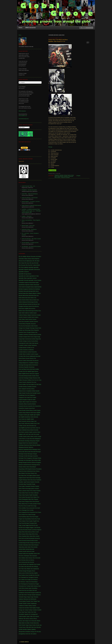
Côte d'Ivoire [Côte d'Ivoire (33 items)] (26, 356)
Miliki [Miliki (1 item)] (39, 460)
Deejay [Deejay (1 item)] (20, 363)
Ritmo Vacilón (57, 177)
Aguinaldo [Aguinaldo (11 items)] (36, 267)
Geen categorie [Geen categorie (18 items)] (22, 389)
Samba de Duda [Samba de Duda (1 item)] (30, 551)
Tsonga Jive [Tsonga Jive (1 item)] (22, 610)
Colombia (61, 175)
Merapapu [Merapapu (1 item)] (35, 449)
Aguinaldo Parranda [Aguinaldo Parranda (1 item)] (23, 280)
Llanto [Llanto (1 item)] (28, 436)
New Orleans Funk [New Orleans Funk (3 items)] (23, 473)
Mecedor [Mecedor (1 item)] (26, 447)
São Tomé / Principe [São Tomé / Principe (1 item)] (27, 595)
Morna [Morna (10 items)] (38, 465)
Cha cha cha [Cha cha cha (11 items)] (22, 326)
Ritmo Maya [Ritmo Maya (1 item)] (29, 534)
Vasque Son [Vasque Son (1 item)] (28, 621)
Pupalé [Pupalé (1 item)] (35, 521)
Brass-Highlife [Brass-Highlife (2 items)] (25, 309)
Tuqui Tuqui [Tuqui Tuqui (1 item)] (24, 612)
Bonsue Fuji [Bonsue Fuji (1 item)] (36, 304)
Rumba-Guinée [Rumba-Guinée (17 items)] (34, 541)
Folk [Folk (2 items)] (39, 378)
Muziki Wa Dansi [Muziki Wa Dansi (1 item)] (23, 471)
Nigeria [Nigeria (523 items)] (31, 475)
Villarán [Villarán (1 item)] (38, 621)
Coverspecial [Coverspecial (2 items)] (22, 343)
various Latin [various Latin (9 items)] (22, 621)
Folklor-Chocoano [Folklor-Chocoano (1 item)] (23, 380)
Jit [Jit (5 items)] (37, 423)
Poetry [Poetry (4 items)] (31, 504)
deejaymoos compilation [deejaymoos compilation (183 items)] (28, 363)
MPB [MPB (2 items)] (26, 469)
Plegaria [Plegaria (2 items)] (27, 502)
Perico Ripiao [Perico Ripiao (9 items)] (33, 497)
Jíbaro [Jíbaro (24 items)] (20, 430)
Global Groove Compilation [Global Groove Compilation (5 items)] (25, 391)
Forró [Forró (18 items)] (33, 380)
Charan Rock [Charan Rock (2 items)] (38, 328)
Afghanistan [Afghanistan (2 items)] (29, 261)
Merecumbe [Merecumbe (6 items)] (22, 452)
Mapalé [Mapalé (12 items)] (38, 441)
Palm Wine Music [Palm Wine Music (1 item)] (32, 480)
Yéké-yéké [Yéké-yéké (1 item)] (28, 627)
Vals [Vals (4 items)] (24, 619)
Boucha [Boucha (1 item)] (37, 306)
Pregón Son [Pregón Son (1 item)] (22, 519)
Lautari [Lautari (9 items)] (38, 434)
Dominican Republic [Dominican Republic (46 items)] (24, 367)
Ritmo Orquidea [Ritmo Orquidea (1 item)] (22, 536)
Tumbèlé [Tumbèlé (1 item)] (39, 610)
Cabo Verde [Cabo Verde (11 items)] (22, 313)
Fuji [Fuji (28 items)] (27, 384)
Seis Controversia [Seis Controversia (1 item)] (23, 562)
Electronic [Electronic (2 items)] (32, 374)
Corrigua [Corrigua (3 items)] (25, 341)
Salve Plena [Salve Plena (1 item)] (31, 547)
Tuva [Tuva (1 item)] (32, 612)
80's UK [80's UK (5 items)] (21, 256)
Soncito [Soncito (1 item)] (36, 577)
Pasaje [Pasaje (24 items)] (33, 484)
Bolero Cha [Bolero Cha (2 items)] (33, 298)
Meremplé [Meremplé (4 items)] (33, 452)
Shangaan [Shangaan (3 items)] (29, 571)
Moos (20, 35)
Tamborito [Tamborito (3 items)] (21, 597)
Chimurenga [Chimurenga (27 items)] (27, 330)
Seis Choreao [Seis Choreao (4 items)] (29, 558)
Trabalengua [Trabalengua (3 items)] (34, 603)
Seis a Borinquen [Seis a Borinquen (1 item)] (25, 556)
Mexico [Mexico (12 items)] (36, 460)
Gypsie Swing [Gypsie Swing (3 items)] (22, 413)
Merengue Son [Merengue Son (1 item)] (22, 460)
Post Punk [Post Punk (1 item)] (32, 517)
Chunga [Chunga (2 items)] (29, 332)
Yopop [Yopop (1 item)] (30, 625)
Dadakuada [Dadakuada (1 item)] (32, 356)
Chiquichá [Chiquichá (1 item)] (36, 330)
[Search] (86, 28)
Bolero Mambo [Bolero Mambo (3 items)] (22, 300)
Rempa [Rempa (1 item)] (38, 528)
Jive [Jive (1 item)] (39, 423)
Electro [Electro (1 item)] (28, 374)
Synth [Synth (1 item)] (20, 595)
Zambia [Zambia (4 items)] (20, 629)
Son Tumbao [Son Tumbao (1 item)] (27, 586)
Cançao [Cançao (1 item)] (34, 319)
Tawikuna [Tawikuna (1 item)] (21, 599)
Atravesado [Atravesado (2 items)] (36, 285)
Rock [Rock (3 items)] (20, 538)
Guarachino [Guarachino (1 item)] (21, 408)
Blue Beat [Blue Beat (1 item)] (29, 296)
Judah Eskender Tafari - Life (28, 186)
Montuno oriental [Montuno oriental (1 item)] (23, 465)
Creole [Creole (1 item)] (27, 343)
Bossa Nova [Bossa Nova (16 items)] (32, 306)
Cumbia (65, 175)
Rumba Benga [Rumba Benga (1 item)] (22, 543)
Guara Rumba (60, 176)
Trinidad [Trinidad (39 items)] (26, 606)
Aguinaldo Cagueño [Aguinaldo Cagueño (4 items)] (23, 269)
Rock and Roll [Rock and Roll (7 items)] (25, 538)
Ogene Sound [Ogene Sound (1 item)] (36, 475)
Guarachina (71, 176)
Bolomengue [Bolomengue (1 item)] (31, 302)
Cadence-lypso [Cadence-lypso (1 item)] (33, 313)
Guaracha (66, 176)
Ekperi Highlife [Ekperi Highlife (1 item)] (22, 374)
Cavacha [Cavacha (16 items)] (36, 322)
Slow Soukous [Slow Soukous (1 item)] (22, 575)
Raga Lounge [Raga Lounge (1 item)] (22, 525)
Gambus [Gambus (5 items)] (25, 387)
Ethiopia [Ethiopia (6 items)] (26, 376)
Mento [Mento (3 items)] (31, 449)
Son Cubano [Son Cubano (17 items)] (22, 580)
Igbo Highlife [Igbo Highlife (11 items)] (37, 415)
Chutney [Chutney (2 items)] (33, 332)
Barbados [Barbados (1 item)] (21, 291)
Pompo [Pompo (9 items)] (39, 504)
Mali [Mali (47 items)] (20, 441)
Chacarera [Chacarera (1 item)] (33, 324)
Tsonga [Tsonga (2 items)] (38, 608)
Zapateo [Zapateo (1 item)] (29, 629)
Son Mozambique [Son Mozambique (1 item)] (33, 582)
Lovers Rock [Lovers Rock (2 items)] (22, 439)
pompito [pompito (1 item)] (35, 504)
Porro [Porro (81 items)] (22, 506)
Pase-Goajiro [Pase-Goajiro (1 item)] (22, 486)
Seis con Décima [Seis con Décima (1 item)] (30, 560)
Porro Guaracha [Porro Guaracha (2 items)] (31, 512)
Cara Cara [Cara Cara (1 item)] (21, 322)
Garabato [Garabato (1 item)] (29, 387)
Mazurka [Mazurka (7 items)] (34, 445)
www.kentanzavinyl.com (24, 119)
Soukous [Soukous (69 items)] (36, 586)
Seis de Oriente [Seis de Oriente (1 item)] (22, 564)
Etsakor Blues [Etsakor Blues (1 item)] (36, 376)
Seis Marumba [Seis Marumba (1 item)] (28, 567)
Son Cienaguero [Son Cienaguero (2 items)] (30, 577)
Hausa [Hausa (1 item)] (35, 413)
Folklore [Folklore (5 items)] (29, 380)
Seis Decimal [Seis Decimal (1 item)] (31, 562)
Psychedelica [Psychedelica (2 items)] (28, 519)
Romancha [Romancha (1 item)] (37, 538)
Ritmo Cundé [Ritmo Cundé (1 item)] (35, 532)
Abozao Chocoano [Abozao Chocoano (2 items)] (31, 256)
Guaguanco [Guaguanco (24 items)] (32, 395)
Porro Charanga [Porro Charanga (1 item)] (23, 510)
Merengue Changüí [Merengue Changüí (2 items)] (32, 454)
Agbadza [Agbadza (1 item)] (26, 267)
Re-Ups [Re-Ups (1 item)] (36, 525)
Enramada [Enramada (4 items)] (21, 376)
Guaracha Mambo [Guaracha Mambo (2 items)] (31, 404)
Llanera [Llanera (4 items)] (25, 436)
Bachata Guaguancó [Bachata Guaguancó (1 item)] (24, 289)
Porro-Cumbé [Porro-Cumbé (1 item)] (27, 506)
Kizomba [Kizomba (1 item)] (36, 430)
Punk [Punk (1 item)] (39, 519)
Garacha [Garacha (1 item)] (34, 387)
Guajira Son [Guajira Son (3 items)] (29, 402)
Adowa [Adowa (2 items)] (29, 259)
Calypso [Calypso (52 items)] (29, 315)
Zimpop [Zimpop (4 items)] (32, 632)
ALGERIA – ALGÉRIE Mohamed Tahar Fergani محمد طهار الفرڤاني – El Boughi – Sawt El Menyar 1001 (32, 211)
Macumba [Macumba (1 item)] (32, 439)
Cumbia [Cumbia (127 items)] (25, 345)
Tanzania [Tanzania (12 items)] (36, 597)
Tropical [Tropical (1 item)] (34, 606)
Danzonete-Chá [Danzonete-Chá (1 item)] (31, 361)
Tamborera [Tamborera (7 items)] (38, 595)
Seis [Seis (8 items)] (20, 556)
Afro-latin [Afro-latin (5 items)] (36, 263)
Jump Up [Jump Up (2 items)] (38, 428)
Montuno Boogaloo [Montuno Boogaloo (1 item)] (36, 462)
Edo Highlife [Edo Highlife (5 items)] (28, 371)
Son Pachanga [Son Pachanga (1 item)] (22, 584)
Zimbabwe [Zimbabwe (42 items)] (28, 632)
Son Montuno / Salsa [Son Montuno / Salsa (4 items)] (24, 582)
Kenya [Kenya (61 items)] (28, 430)
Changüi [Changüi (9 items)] (27, 328)
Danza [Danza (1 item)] (20, 358)
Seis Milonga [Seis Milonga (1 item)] (35, 567)
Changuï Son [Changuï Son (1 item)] (22, 328)
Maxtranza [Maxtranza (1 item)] (27, 445)
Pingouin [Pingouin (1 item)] (36, 499)
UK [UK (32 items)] (29, 614)
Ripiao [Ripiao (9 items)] (20, 532)
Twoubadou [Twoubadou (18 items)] (21, 614)
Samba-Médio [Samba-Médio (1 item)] (22, 549)
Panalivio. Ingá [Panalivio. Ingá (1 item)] (22, 482)
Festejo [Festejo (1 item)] (31, 378)
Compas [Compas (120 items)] (21, 337)
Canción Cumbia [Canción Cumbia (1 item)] (27, 317)
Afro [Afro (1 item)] (33, 261)
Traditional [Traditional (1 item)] (21, 606)
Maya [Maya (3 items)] (31, 445)
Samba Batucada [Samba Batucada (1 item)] (30, 549)
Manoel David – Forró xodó (28, 226)
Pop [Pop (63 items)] (20, 506)
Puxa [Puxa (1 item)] (38, 521)
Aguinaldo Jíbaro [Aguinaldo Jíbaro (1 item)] (23, 278)
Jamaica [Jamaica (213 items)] (29, 421)
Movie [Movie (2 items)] (28, 467)
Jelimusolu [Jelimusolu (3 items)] (27, 423)
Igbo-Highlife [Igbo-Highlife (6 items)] (30, 415)
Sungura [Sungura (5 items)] (33, 593)
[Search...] (30, 82)
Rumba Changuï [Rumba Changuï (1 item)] (30, 543)
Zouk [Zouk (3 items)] (27, 634)
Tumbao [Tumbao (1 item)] (30, 610)
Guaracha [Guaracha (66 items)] (34, 402)
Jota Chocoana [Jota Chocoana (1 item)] (30, 426)
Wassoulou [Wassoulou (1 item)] (36, 623)
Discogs (50, 147)
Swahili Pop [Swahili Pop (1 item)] (38, 593)
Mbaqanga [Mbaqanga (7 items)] (21, 447)
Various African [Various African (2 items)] (33, 619)
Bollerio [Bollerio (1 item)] (20, 302)
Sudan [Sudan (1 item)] (30, 590)
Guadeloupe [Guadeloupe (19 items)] (22, 395)
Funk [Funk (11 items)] (29, 384)
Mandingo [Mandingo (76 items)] (27, 441)
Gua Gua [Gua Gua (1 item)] (27, 395)
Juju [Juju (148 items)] (35, 426)
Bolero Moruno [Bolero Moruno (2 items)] (30, 300)
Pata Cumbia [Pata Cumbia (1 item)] (22, 497)
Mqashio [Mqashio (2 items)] (30, 469)
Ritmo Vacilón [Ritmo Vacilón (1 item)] (36, 536)
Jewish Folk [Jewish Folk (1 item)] (33, 423)
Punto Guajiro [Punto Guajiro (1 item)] (29, 521)
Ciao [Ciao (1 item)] (36, 332)
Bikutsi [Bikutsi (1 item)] (24, 296)
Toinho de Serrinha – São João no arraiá (31, 239)
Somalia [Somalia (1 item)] (31, 575)
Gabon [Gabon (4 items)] (33, 384)
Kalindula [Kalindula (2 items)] (24, 430)
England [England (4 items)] (37, 374)
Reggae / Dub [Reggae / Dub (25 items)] (33, 528)
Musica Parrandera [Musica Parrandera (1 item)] (37, 469)
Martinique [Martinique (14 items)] (21, 445)
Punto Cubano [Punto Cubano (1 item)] (22, 521)
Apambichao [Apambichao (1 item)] (22, 285)
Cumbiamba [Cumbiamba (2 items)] (31, 350)
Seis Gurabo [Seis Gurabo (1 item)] (37, 564)
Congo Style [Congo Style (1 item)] (22, 339)
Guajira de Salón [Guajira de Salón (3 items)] (31, 400)
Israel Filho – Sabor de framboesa (30, 194)
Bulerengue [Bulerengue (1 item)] (31, 311)
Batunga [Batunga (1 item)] (31, 291)
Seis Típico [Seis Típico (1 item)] (21, 569)
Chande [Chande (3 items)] (36, 326)
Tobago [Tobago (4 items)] (35, 601)
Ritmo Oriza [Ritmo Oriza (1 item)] (35, 534)
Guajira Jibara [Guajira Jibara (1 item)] (22, 402)
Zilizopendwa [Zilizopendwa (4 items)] (22, 632)
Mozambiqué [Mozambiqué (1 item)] (33, 467)
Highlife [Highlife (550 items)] (38, 413)
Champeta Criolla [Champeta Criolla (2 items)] (29, 326)
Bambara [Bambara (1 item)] (38, 289)
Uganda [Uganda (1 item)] (26, 614)
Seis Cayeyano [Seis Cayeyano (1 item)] (33, 556)
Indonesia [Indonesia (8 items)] (36, 417)
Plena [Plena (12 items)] (31, 502)
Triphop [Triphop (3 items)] (30, 606)
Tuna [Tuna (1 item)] (20, 612)
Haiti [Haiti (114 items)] (32, 413)
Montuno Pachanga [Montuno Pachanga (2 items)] (32, 465)
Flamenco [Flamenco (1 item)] (35, 378)
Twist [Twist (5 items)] (35, 612)
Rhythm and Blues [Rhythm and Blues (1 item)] (33, 530)
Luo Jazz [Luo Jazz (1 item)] (27, 439)
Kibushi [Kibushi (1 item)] (32, 430)
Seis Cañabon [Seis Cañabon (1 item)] (22, 558)
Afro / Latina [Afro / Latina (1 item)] (33, 265)
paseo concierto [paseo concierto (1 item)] (35, 488)
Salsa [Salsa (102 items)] (30, 545)
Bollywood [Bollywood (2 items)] (25, 302)
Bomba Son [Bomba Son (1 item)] (30, 304)
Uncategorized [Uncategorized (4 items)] (34, 614)
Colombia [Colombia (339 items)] (26, 335)
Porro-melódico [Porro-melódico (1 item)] (22, 508)
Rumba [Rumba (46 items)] (28, 541)
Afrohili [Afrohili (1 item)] (38, 265)
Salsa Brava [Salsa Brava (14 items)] (22, 547)
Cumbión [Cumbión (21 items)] (28, 354)
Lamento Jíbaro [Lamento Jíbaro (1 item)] (36, 432)
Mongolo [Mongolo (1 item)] (25, 462)
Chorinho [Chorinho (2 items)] (21, 332)
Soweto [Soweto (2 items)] (27, 588)
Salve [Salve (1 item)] (26, 547)
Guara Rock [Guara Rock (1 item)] (32, 408)
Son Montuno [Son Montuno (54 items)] (34, 580)
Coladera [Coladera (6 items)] (21, 335)
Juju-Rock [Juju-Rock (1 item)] (27, 428)
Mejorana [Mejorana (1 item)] (31, 447)
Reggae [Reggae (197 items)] (27, 528)
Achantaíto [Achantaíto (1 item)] (21, 259)
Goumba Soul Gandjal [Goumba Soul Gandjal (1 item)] (31, 393)
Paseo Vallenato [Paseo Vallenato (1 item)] (35, 493)
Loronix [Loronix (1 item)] (35, 436)
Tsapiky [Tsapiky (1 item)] (34, 608)
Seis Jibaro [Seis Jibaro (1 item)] (21, 567)
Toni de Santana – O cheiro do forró (30, 243)
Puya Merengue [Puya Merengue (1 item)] (25, 523)
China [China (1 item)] (32, 330)
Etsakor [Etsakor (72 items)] (30, 376)
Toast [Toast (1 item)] (32, 601)
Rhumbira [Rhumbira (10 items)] (25, 530)
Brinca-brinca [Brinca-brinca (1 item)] (32, 309)
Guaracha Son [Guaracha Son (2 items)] (31, 406)
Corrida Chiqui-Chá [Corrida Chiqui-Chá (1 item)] (36, 339)
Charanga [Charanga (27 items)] (32, 328)
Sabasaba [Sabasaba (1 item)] (26, 545)
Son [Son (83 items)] (34, 575)
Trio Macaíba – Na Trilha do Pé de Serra (31, 246)
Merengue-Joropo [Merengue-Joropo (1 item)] (23, 454)
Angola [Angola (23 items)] (26, 283)
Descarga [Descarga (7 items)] (21, 365)
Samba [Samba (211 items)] (36, 547)
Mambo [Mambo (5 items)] (23, 441)
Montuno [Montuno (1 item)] (29, 462)
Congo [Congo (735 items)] (39, 337)
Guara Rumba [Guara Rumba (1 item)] (22, 410)
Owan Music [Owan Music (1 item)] (32, 478)
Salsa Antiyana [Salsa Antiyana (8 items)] (35, 545)
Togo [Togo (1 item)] (38, 601)
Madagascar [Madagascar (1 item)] (38, 439)
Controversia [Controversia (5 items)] (28, 339)
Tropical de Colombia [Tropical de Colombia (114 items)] (24, 608)
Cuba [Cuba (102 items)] (30, 343)
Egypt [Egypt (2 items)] (33, 371)
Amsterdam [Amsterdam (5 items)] (21, 283)
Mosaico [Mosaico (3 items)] (21, 467)
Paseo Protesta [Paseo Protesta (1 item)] (37, 491)
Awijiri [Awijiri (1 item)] (36, 287)
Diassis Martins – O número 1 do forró (31, 202)
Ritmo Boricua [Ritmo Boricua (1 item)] (29, 532)
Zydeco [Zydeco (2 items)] (35, 634)
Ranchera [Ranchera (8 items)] (31, 525)
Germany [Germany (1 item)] (29, 389)
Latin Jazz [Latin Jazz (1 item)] (28, 434)
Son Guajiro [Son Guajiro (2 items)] (28, 580)
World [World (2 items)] (20, 625)
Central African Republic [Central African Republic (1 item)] (24, 324)
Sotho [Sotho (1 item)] (32, 586)
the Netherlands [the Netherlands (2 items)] (32, 599)
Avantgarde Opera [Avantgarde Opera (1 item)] (29, 287)
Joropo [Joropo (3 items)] (25, 426)
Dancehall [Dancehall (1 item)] (38, 356)
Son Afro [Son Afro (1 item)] (37, 575)
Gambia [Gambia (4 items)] (21, 387)
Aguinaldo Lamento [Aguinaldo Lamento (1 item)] (32, 278)
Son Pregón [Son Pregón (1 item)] (36, 584)
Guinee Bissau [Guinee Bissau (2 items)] (29, 410)
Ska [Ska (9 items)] (30, 573)
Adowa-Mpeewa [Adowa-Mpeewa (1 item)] (35, 259)
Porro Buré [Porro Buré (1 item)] (37, 508)
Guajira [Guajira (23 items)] (34, 397)
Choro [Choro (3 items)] (25, 332)
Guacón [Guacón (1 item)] (39, 393)
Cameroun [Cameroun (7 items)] (34, 315)
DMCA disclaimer (22, 111)
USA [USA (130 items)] (34, 616)
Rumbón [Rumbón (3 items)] (21, 545)
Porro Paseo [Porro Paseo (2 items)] (38, 512)
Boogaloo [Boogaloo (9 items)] (21, 306)
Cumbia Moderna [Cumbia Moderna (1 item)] (23, 352)
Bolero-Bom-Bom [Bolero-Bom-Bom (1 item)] (26, 298)
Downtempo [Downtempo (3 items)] (32, 367)
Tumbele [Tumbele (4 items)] (35, 610)
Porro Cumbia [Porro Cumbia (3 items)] (30, 510)
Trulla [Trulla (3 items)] (31, 608)
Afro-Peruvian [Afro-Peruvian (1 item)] (22, 265)
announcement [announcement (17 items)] (32, 283)
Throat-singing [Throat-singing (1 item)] (22, 601)
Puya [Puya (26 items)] (20, 523)
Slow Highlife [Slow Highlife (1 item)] (34, 573)
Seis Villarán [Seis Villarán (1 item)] (27, 569)
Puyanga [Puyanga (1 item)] (32, 523)
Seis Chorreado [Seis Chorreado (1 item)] (36, 558)
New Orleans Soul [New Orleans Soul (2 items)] (32, 473)
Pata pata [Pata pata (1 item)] (28, 497)
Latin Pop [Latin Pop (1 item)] (33, 434)
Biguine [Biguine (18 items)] (31, 293)
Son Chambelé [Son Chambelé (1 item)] (22, 577)
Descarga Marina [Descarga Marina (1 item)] (28, 365)
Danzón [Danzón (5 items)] (37, 361)
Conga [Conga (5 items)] (35, 337)
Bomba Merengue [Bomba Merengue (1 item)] (23, 304)
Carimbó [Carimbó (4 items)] (31, 322)
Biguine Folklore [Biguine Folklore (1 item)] (37, 293)
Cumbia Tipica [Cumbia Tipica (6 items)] (22, 354)
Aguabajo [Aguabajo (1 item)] (31, 267)
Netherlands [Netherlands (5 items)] (30, 471)
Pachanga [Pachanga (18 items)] (38, 478)
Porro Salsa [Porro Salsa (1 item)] (28, 515)
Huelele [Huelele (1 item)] (25, 415)
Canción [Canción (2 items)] (21, 317)
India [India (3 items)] (32, 417)
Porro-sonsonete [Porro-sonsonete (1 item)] (30, 508)
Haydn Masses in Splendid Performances (31, 205)
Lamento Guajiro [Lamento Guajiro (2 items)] (28, 432)
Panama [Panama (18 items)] (28, 482)
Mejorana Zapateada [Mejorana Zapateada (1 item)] (24, 449)
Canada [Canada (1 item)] (39, 315)
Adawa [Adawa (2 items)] (26, 259)
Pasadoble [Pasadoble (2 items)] (29, 484)
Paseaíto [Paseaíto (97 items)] (33, 486)
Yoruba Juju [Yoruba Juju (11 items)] (39, 625)
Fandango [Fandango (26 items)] (26, 378)
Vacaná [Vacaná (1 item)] (37, 616)
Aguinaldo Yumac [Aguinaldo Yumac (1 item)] (33, 280)
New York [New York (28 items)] (26, 475)
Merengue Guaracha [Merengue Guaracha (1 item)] (33, 456)
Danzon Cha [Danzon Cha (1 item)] (33, 358)
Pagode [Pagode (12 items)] (21, 480)
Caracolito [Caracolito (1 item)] (26, 322)
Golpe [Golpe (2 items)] (20, 393)
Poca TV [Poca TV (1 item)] (27, 504)
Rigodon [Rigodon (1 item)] (39, 530)
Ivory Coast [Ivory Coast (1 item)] (21, 419)
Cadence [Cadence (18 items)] (27, 313)
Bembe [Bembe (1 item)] (20, 293)
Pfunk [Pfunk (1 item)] (20, 499)
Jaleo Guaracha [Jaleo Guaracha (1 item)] (23, 421)
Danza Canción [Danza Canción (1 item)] (26, 358)
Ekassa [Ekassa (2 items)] (36, 371)
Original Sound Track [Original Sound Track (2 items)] (24, 478)
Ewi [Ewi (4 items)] (23, 378)
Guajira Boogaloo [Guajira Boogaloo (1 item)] (23, 400)
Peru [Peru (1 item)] (38, 497)
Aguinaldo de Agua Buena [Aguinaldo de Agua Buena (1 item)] (25, 274)
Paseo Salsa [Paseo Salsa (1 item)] (22, 493)
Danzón (69, 175)
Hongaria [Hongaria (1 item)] (21, 415)
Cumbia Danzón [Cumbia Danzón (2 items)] (23, 348)
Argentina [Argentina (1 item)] (27, 285)
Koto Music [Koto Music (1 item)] (21, 432)
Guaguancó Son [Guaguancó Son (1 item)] (23, 397)
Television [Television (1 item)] (26, 599)
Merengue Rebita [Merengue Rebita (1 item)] (37, 458)
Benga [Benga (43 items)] (24, 293)
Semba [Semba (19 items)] (20, 571)
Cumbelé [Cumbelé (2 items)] (21, 345)
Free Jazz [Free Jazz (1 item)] (34, 382)
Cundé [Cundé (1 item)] (32, 354)
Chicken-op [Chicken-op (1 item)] (21, 330)
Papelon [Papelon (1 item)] (32, 482)
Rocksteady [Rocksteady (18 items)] (31, 538)
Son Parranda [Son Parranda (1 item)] (29, 584)
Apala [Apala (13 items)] (37, 283)
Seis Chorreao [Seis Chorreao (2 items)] (22, 560)
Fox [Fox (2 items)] (36, 380)
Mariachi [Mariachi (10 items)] (31, 443)
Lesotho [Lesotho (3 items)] (21, 436)
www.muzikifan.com (23, 116)
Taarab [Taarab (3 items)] (33, 595)
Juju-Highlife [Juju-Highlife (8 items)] (22, 428)
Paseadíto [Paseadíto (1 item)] (28, 486)
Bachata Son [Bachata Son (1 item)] (32, 289)
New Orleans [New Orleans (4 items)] (36, 471)
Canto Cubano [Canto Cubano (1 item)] (35, 317)
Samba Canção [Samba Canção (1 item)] (22, 551)
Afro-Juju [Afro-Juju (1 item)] (32, 263)
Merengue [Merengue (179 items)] (38, 452)
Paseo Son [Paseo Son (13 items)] (28, 493)
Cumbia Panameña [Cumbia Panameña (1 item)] (32, 352)
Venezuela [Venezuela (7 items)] (34, 621)
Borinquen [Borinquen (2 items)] (26, 306)
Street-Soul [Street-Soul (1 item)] (21, 590)
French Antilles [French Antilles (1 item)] (22, 384)
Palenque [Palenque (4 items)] (25, 480)
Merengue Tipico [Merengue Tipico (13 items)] (30, 460)
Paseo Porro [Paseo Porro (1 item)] (30, 491)
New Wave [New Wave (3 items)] (21, 475)
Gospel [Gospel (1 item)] (24, 393)
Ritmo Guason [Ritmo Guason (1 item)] (22, 534)
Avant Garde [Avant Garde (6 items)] (22, 287)
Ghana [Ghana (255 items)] (33, 389)
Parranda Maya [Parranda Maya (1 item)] (22, 484)
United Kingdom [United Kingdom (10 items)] (23, 616)
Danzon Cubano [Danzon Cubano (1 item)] (23, 361)
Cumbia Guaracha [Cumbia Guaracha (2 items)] (23, 350)
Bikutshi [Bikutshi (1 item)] (21, 296)
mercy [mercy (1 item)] (39, 449)
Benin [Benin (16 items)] (27, 293)
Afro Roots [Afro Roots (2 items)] (21, 267)
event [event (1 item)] (20, 378)
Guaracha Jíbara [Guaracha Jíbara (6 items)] (23, 404)
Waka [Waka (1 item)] (20, 623)
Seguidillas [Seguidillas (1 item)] (31, 554)
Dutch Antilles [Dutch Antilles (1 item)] (36, 369)
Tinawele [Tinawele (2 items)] (28, 601)
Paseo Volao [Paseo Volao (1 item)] (22, 495)
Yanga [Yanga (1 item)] (27, 625)
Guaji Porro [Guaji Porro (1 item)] (30, 397)
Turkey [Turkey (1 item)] (29, 612)
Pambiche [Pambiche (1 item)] (39, 480)
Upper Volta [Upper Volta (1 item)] (30, 616)
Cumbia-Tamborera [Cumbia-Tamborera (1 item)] (32, 345)
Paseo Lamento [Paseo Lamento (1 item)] (22, 491)
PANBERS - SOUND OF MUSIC (29, 190)
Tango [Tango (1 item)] (25, 597)
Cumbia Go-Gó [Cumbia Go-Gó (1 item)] (30, 348)
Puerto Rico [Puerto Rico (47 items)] (34, 519)
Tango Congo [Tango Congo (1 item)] (30, 597)
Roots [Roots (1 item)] (20, 541)
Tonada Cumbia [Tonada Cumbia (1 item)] (26, 603)
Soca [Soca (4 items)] (27, 575)
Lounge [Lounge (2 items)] (39, 436)
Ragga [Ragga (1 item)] (27, 525)
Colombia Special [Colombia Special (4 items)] (32, 335)
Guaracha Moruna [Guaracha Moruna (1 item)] (23, 406)
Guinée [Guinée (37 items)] (35, 410)
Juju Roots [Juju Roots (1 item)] (33, 428)
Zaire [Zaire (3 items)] (33, 627)
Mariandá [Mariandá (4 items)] (35, 443)
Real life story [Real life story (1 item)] (22, 528)
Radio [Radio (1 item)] (35, 523)
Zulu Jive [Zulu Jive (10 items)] (30, 634)
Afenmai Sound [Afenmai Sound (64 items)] (22, 261)
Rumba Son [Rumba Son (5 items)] (37, 543)
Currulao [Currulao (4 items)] (21, 356)
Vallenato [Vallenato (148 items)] (21, 619)
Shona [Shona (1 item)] (34, 571)
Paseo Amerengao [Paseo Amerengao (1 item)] (26, 488)
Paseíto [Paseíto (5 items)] (27, 495)
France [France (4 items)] (20, 382)
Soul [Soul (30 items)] (39, 586)
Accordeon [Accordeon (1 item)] (39, 256)
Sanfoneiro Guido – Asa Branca (29, 229)
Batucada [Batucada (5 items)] (26, 291)
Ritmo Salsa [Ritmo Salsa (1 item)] (30, 536)
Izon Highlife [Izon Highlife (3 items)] (27, 419)
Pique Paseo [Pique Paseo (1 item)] (22, 502)
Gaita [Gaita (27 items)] (40, 384)
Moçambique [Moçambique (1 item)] (22, 469)
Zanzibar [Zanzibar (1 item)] (25, 629)
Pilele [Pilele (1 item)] (30, 499)
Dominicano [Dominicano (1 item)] (35, 365)
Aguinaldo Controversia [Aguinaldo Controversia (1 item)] (34, 269)
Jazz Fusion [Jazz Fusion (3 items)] (22, 423)
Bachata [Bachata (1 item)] (39, 287)
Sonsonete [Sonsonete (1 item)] (21, 586)
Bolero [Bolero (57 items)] (20, 298)
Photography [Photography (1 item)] (25, 499)
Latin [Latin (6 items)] (24, 434)
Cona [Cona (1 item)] (32, 337)
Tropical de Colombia (65, 177)
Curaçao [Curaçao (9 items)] (36, 354)
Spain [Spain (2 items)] (30, 588)
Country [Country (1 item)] (29, 341)
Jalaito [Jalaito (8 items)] (32, 419)
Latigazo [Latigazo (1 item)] (21, 434)
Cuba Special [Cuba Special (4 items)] (35, 343)
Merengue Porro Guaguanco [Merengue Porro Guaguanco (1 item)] (26, 458)
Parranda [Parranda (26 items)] (37, 482)
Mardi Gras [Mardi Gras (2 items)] (26, 443)
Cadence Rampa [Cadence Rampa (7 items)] (23, 315)
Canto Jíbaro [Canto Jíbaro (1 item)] (22, 319)
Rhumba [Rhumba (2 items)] (21, 530)
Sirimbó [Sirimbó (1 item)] (27, 573)
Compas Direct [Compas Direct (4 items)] (27, 337)
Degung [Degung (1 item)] (36, 363)
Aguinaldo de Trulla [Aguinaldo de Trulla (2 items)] (34, 276)
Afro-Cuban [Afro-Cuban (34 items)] (21, 263)
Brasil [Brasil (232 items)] (20, 309)
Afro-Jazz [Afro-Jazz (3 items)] (27, 263)
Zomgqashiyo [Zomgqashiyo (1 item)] (22, 634)
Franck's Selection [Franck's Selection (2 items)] (27, 382)
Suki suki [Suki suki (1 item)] (35, 590)
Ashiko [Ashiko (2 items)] (32, 285)
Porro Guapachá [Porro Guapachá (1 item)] (23, 512)
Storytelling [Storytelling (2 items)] (34, 588)
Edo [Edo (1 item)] (24, 371)
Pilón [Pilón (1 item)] (32, 499)
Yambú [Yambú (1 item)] (23, 625)
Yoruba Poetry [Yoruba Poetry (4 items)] (22, 627)
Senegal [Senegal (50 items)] (24, 571)
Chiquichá (57, 175)
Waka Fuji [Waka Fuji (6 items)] (24, 623)
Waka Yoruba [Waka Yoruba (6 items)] (30, 623)
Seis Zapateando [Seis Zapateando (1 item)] (35, 569)
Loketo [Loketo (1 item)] (32, 436)
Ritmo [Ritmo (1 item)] (23, 532)
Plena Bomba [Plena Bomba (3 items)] (36, 502)
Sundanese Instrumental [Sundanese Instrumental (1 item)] (25, 593)
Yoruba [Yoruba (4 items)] (34, 625)
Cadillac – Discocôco (27, 216)
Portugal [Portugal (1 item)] (33, 515)
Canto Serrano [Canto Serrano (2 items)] (29, 319)
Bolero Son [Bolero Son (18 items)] (36, 300)
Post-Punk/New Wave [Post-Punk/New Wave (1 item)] (24, 517)
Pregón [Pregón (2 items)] (37, 517)
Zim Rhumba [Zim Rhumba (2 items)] (38, 632)
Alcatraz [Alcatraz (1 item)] (39, 280)
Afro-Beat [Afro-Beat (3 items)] (37, 261)
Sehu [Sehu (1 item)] (39, 554)
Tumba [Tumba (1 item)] (26, 610)
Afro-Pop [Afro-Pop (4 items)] (28, 265)
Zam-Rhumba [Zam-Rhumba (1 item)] (37, 627)
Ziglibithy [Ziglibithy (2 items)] (34, 629)
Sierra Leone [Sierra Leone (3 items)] (22, 573)
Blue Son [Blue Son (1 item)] (37, 296)
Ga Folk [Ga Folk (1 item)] (36, 384)
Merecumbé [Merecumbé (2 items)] (28, 452)
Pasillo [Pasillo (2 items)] (31, 495)
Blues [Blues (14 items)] (33, 296)
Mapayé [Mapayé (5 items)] (21, 443)
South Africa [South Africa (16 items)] (22, 588)
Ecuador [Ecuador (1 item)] (21, 371)
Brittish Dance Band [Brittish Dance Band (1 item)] (23, 311)
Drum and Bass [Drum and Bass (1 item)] (22, 369)
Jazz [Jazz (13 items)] (35, 421)
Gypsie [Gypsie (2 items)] (39, 410)
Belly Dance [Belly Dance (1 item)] (36, 291)
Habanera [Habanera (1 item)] (28, 413)
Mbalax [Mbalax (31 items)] (39, 445)
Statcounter (21, 161)
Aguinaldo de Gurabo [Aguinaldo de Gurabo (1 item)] (24, 276)
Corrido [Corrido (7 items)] (20, 341)
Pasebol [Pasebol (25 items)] (37, 486)
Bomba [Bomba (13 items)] (36, 302)
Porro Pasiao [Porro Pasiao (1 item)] (22, 515)
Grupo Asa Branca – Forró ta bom (30, 198)
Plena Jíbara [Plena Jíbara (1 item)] (22, 504)
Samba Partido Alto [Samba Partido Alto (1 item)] (23, 554)
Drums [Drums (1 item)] (28, 369)
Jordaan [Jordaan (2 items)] (21, 426)
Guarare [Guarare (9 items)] (27, 408)
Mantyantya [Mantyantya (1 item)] (33, 441)
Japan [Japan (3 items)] (32, 421)
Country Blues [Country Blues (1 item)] (35, 341)
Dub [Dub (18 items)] (31, 369)
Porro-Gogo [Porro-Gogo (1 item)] (33, 506)
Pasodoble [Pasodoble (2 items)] (35, 495)
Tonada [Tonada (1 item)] (20, 603)
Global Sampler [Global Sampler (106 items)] (36, 391)
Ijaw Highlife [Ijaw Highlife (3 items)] (22, 417)
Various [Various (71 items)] (28, 619)
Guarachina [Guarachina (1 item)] (38, 406)
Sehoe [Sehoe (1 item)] (35, 554)
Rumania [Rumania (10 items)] (24, 541)
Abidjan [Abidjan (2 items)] (25, 256)
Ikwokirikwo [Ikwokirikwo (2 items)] (28, 417)
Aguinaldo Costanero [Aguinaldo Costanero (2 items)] (24, 272)
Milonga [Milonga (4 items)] (21, 462)
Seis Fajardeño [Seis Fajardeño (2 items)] (30, 564)
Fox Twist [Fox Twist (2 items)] (39, 380)
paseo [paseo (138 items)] (20, 488)
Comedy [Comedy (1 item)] (39, 335)
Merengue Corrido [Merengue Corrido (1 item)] (23, 456)
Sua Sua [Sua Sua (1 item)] (27, 590)
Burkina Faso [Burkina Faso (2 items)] (38, 311)
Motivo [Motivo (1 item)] (25, 467)
